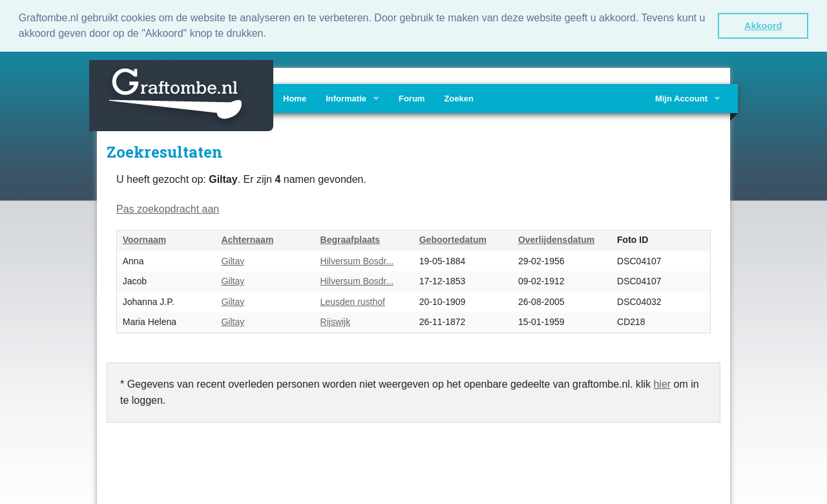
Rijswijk (336, 321)
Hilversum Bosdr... (357, 260)
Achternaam (247, 239)
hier (662, 383)
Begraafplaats (351, 239)
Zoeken (459, 97)
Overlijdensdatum (556, 239)
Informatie (346, 97)
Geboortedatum (453, 239)
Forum (412, 97)
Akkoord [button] (763, 26)
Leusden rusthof (353, 300)
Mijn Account (681, 97)
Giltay (233, 260)
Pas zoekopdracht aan (168, 208)
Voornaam (144, 239)
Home (295, 97)
